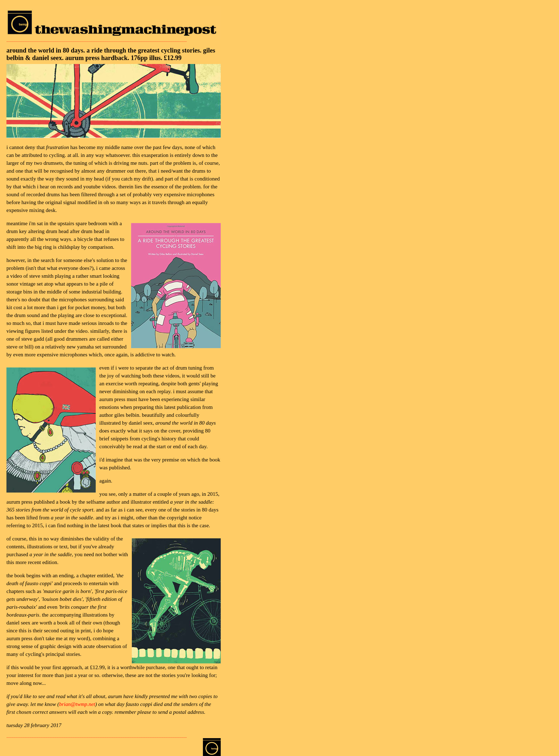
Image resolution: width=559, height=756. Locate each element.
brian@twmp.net (77, 704)
